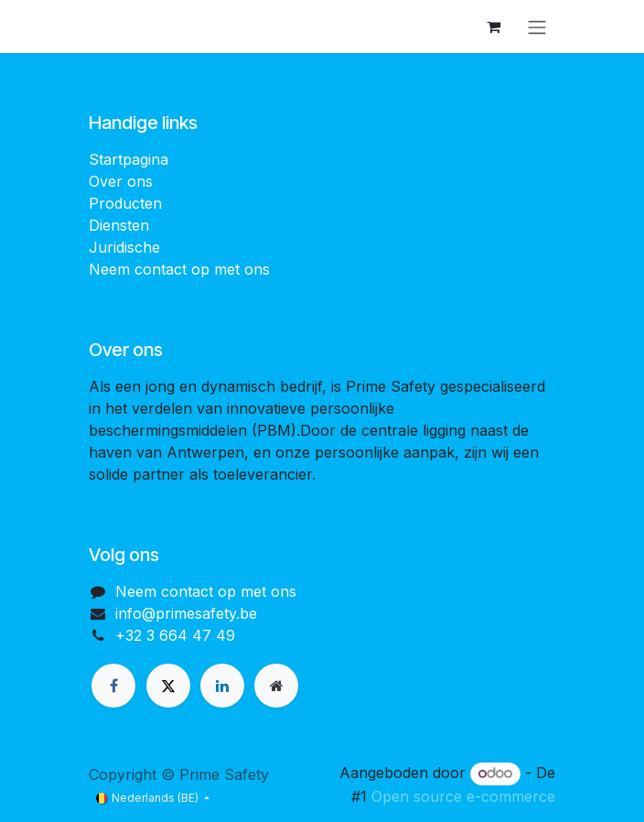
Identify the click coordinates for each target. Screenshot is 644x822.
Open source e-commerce (463, 796)
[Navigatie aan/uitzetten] (537, 27)
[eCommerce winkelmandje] (493, 27)
